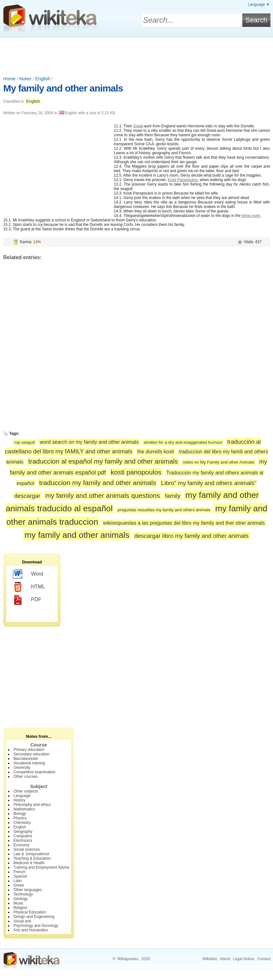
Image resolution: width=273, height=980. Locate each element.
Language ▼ (259, 4)
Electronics (23, 841)
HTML (29, 587)
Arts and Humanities (31, 930)
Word (28, 574)
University (22, 768)
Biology (20, 814)
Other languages (28, 890)
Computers (23, 836)
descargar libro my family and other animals (191, 536)
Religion (20, 908)
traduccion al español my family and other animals (103, 461)
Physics (20, 818)
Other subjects (26, 791)
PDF (27, 600)
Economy (21, 845)
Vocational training (29, 763)
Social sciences (27, 849)
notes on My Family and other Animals (219, 462)
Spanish (20, 876)
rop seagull (24, 442)
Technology (23, 894)
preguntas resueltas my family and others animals (164, 510)
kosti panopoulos (136, 472)
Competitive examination (34, 772)
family (173, 496)
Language (22, 796)
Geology (21, 899)
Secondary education (31, 754)
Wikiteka (210, 959)
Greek (19, 885)
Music (18, 903)
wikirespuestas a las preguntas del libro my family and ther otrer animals (184, 523)
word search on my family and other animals (89, 442)
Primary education (29, 750)
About (225, 959)
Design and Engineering (34, 917)
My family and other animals (63, 88)
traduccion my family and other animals (97, 483)
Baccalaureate (26, 759)
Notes (25, 79)
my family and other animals (77, 535)
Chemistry (22, 823)
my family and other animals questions (103, 495)
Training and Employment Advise (41, 867)
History (19, 800)
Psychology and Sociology (36, 926)
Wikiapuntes (128, 959)
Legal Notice (244, 959)
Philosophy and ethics (32, 805)
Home (9, 79)
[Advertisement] (136, 55)
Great (138, 126)
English (43, 79)
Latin (18, 881)
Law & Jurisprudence (31, 854)
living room (251, 216)
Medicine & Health (29, 863)
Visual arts (22, 921)
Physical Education (30, 912)
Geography (23, 832)
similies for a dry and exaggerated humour (183, 442)
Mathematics (24, 809)
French (19, 872)
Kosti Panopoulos (183, 180)
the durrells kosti (156, 452)
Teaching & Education (32, 858)
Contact (264, 959)
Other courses (25, 777)
